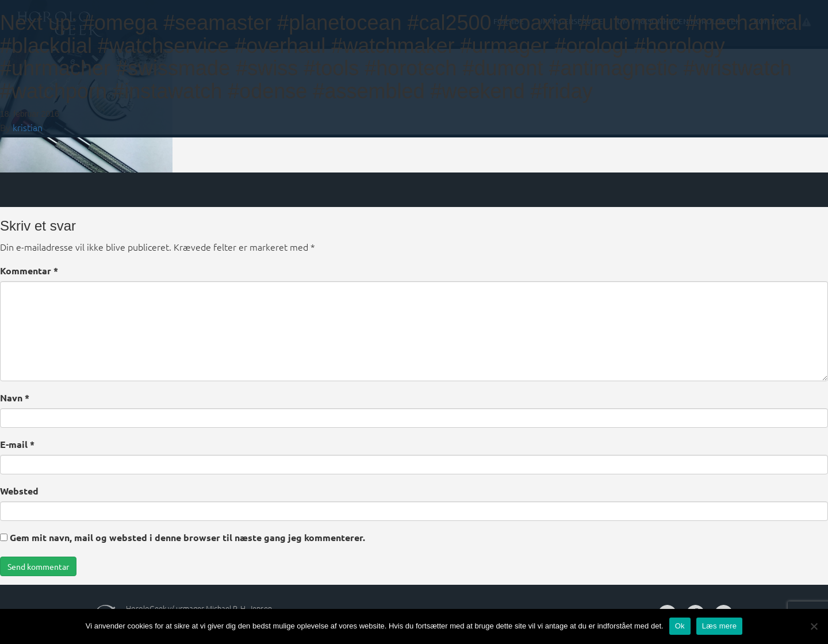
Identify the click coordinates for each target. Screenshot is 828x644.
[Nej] (814, 626)
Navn (15, 398)
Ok (680, 626)
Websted (19, 491)
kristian (28, 127)
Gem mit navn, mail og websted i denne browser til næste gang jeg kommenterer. (187, 537)
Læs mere (720, 626)
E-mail (17, 444)
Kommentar (29, 271)
